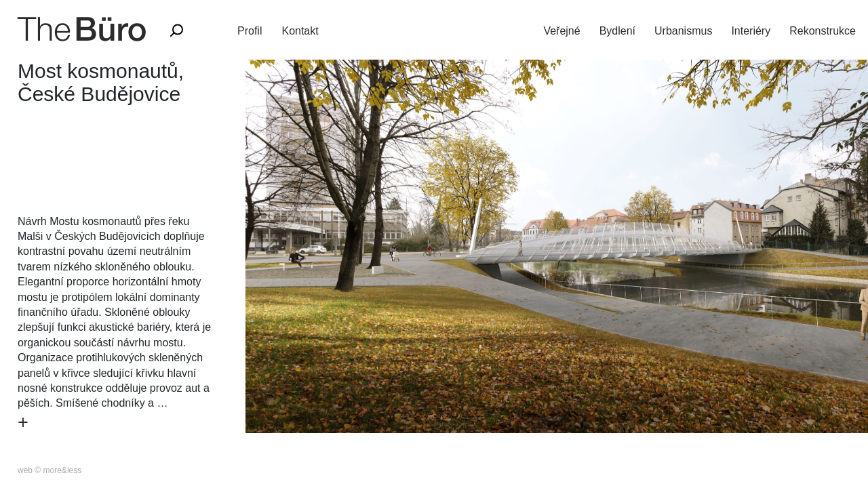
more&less (63, 470)
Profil (250, 31)
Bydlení (617, 31)
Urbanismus (683, 31)
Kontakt (300, 31)
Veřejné (561, 31)
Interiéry (751, 31)
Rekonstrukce (823, 31)
